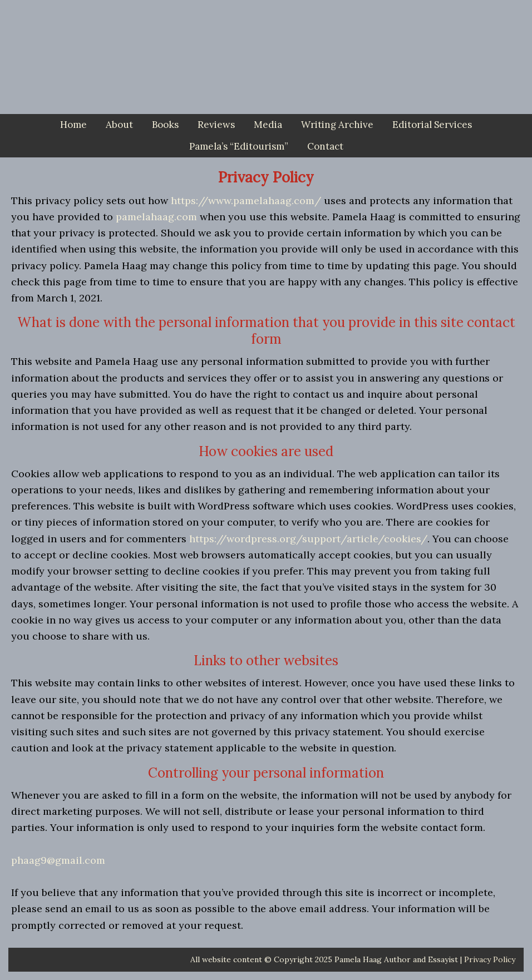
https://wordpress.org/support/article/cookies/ (308, 539)
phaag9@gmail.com (58, 860)
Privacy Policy (490, 959)
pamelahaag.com (156, 217)
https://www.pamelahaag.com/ (246, 201)
